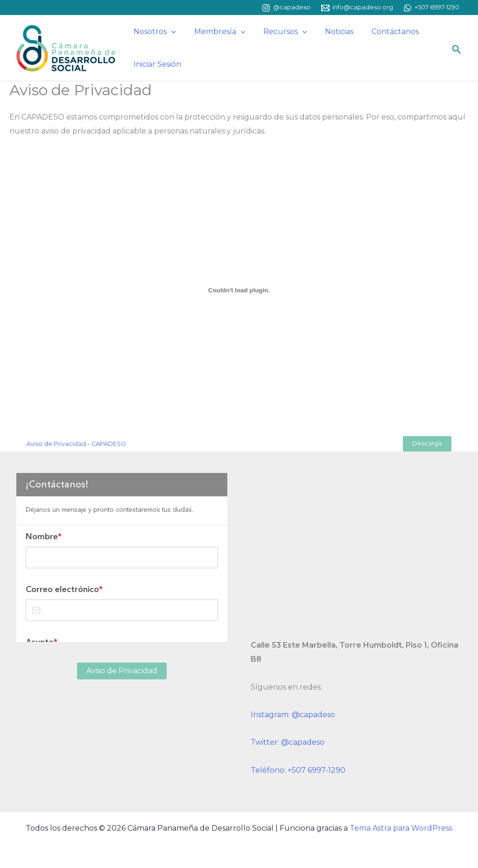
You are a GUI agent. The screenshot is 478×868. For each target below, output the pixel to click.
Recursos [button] (277, 32)
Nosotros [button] (153, 32)
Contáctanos (381, 32)
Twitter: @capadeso (288, 742)
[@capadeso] (286, 8)
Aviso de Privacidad (122, 671)
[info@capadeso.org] (357, 8)
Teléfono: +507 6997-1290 (298, 770)
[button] (170, 32)
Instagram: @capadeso (293, 715)
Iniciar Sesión (156, 64)
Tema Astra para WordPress (401, 828)
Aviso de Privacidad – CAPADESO (76, 444)
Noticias (328, 32)
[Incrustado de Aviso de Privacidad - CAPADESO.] (239, 290)
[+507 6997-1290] (431, 8)
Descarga (427, 443)
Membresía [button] (215, 32)
